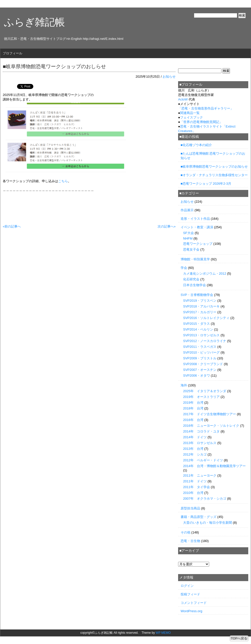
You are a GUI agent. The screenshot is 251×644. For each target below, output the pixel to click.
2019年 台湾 (193, 403)
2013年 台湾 (193, 449)
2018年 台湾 (193, 408)
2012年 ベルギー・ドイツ (203, 460)
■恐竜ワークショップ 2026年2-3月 (206, 184)
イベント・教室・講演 (197, 227)
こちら (63, 181)
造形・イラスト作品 (195, 219)
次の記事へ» (167, 226)
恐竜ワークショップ (198, 244)
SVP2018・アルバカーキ (201, 306)
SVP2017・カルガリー (200, 312)
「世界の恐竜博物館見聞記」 (201, 122)
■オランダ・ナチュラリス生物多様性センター (214, 175)
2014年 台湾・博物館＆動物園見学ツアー (214, 466)
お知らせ (169, 77)
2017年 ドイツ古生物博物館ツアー (210, 414)
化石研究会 (191, 279)
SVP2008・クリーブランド (203, 364)
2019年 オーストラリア (201, 397)
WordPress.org (191, 611)
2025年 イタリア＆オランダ (205, 391)
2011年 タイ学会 (197, 487)
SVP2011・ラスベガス (200, 347)
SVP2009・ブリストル (200, 358)
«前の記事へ (12, 226)
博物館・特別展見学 (195, 259)
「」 (206, 108)
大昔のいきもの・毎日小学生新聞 (208, 523)
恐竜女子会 (191, 249)
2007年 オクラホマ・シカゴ (205, 499)
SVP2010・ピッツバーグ (201, 352)
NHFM (188, 238)
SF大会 (189, 233)
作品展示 (187, 210)
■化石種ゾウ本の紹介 (196, 145)
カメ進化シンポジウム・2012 (205, 274)
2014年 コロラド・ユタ (201, 431)
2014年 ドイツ (195, 437)
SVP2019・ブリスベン (200, 301)
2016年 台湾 (193, 420)
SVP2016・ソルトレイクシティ (206, 318)
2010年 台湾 (193, 493)
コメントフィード (194, 603)
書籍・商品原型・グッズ (199, 517)
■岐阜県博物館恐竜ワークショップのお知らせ (214, 167)
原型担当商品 (190, 508)
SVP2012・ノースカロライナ (205, 341)
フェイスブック (192, 117)
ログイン (187, 586)
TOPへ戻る (239, 638)
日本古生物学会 (195, 285)
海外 (184, 385)
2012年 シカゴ (195, 454)
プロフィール (13, 53)
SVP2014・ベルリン (198, 329)
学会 (184, 268)
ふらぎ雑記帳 (34, 22)
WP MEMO (163, 633)
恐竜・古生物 (190, 541)
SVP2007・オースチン (200, 370)
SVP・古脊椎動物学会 (197, 295)
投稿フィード (190, 594)
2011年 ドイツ (195, 481)
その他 (185, 532)
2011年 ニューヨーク (200, 475)
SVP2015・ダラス (197, 324)
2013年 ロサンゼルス (200, 443)
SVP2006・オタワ (197, 375)
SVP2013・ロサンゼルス (201, 335)
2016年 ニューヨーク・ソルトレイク (211, 426)
